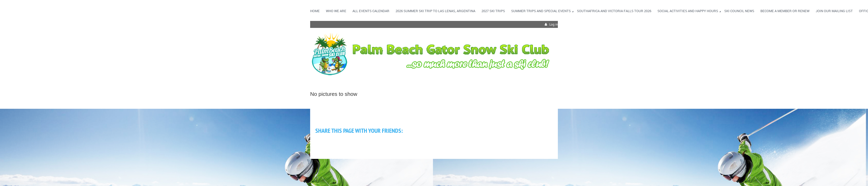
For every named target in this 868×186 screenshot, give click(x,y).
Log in (554, 24)
